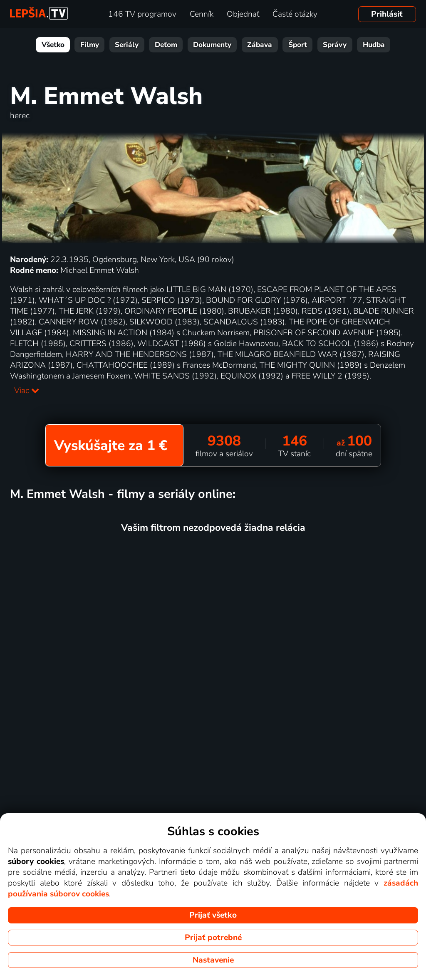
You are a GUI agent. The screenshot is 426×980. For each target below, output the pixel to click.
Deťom (166, 45)
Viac (27, 391)
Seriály (127, 45)
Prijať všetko (213, 915)
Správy (335, 45)
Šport (298, 45)
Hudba (374, 45)
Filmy (90, 45)
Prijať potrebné (213, 938)
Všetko (53, 45)
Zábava (260, 45)
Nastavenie (213, 960)
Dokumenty (212, 45)
